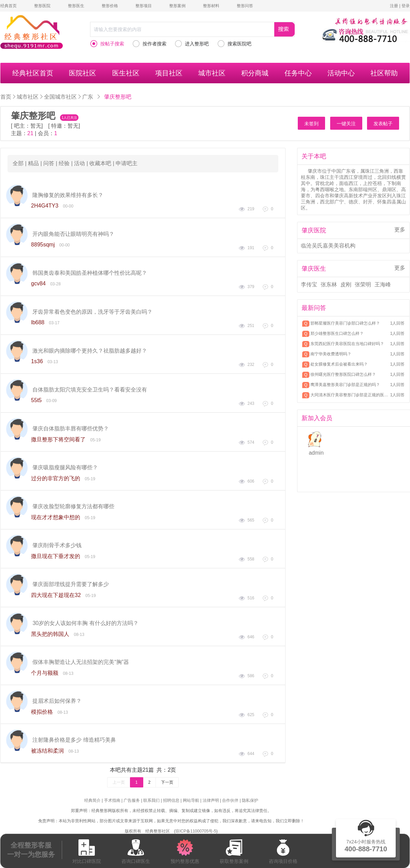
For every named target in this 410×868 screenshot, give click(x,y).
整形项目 (144, 6)
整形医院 (42, 6)
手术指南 (112, 800)
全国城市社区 (60, 97)
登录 (406, 6)
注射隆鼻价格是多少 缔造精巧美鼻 (74, 740)
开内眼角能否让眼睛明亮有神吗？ (73, 234)
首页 (6, 97)
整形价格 (110, 6)
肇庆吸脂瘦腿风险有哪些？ (65, 467)
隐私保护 (250, 800)
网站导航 (191, 800)
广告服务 (132, 800)
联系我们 (151, 800)
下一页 (167, 782)
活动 (79, 163)
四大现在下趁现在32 (56, 595)
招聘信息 (171, 800)
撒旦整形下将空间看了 (58, 439)
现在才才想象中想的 (56, 517)
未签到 (311, 124)
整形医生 (76, 6)
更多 (400, 230)
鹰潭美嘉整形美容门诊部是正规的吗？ (345, 385)
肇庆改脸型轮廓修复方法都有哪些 (73, 506)
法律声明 (211, 800)
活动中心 (341, 73)
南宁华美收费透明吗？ (331, 354)
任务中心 (298, 73)
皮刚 (346, 284)
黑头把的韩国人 (50, 634)
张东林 (329, 284)
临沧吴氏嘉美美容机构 (328, 246)
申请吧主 (127, 163)
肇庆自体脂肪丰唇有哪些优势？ (71, 429)
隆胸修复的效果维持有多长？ (68, 195)
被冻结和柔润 (47, 751)
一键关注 (346, 124)
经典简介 (92, 800)
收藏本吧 (100, 163)
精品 (33, 163)
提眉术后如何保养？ (57, 701)
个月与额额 (45, 673)
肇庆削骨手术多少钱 (57, 545)
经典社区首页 (33, 73)
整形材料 (211, 6)
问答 (49, 163)
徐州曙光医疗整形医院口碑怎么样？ (343, 374)
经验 (64, 163)
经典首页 (9, 6)
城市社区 (212, 73)
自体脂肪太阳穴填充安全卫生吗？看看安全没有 (90, 390)
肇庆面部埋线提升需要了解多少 (71, 584)
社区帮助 (384, 73)
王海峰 (383, 284)
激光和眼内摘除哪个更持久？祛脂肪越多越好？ (90, 351)
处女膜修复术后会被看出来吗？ (339, 364)
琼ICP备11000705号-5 (196, 831)
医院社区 (83, 73)
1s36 (37, 361)
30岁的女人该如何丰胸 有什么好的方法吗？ (85, 623)
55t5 (36, 400)
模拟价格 (42, 712)
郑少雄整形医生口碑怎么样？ (337, 333)
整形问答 (245, 6)
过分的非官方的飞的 (56, 478)
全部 (18, 163)
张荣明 (363, 284)
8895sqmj (43, 245)
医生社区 (126, 73)
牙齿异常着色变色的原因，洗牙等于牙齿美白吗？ (92, 312)
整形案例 (177, 6)
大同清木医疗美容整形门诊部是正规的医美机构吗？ (350, 395)
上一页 (119, 782)
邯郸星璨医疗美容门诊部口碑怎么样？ (345, 323)
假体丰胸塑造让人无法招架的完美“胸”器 (81, 662)
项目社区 (169, 73)
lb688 (38, 322)
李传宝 (309, 284)
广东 (88, 97)
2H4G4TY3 (45, 206)
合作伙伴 (230, 800)
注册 (394, 6)
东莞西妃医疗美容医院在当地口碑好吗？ (347, 344)
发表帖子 (383, 124)
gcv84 (38, 283)
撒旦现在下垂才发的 (56, 556)
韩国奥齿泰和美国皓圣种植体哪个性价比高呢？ (90, 273)
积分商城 (255, 73)
